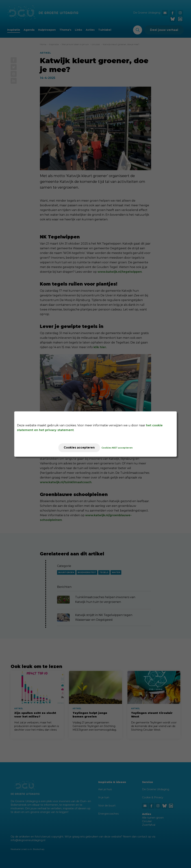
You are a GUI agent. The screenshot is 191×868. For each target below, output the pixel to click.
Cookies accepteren (79, 448)
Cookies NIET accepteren (117, 448)
